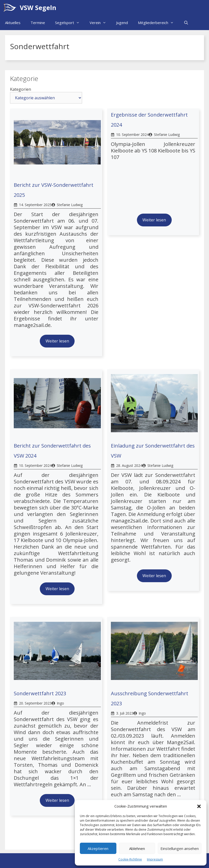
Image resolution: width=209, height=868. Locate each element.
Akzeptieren (98, 848)
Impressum (155, 859)
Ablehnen (137, 848)
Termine (38, 23)
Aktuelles (13, 23)
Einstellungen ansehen (180, 848)
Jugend (122, 23)
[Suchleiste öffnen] (186, 23)
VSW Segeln (38, 8)
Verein (100, 23)
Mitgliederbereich (158, 23)
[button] (199, 806)
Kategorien (21, 89)
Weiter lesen (57, 341)
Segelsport (70, 23)
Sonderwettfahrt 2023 (40, 693)
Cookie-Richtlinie (130, 859)
